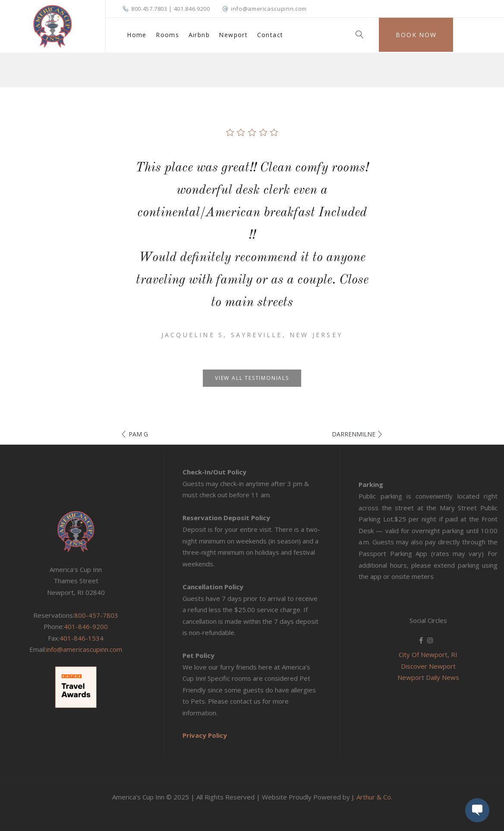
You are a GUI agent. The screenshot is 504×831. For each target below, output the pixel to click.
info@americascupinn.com (269, 9)
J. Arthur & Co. (372, 797)
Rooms (167, 35)
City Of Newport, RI (428, 654)
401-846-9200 (86, 626)
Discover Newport (428, 666)
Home (137, 35)
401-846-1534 (82, 638)
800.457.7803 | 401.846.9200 (171, 9)
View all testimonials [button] (252, 378)
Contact (270, 35)
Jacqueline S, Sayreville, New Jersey (252, 335)
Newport (233, 35)
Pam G (138, 434)
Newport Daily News (428, 677)
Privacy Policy (205, 735)
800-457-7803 (96, 615)
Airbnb (199, 35)
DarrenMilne (354, 434)
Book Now (416, 35)
